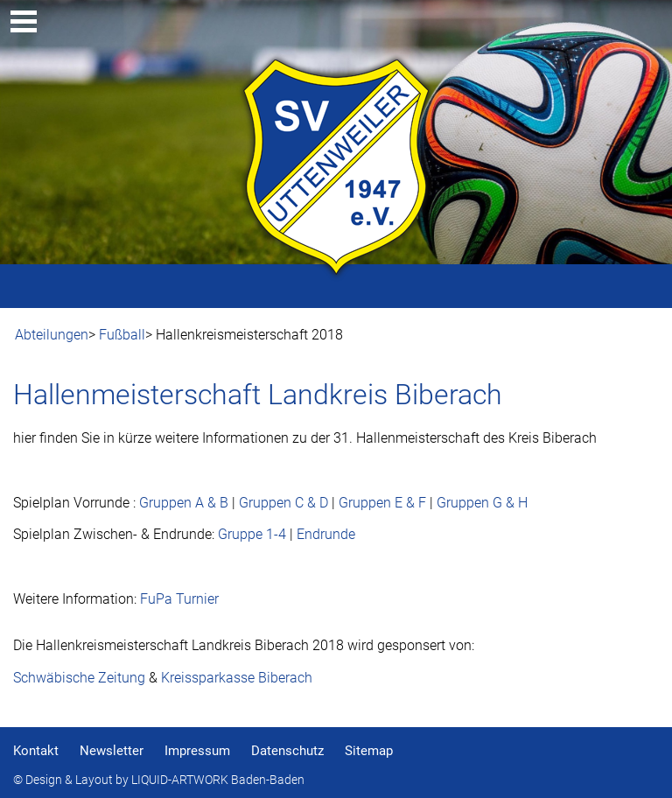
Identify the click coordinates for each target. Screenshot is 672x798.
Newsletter (112, 751)
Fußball (122, 335)
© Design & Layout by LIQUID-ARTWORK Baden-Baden (159, 780)
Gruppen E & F (382, 503)
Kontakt (36, 751)
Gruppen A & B (184, 503)
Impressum (197, 751)
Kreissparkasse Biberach (237, 678)
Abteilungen (52, 335)
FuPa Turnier (179, 599)
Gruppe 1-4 (252, 534)
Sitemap (369, 751)
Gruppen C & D (283, 503)
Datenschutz (287, 751)
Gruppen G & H (482, 503)
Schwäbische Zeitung (79, 678)
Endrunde (326, 534)
